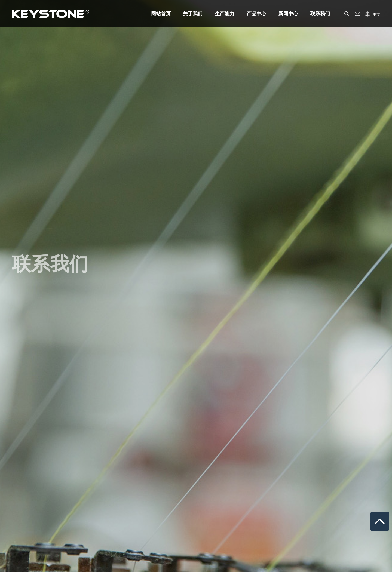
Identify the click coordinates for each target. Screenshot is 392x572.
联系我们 (320, 16)
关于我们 (193, 14)
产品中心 (256, 14)
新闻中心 (288, 14)
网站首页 (161, 14)
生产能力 (225, 14)
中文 (376, 14)
